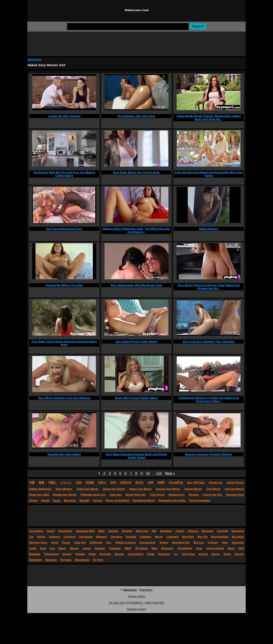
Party (55, 542)
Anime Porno (235, 482)
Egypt (57, 500)
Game (227, 554)
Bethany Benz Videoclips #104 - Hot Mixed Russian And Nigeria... (136, 230)
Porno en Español (117, 500)
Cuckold (222, 531)
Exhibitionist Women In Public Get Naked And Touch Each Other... (209, 400)
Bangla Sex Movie (65, 495)
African (98, 500)
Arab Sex (116, 495)
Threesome (51, 554)
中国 (32, 482)
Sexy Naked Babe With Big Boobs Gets (136, 285)
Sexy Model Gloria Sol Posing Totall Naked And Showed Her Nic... (209, 287)
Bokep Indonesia (40, 489)
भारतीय (161, 482)
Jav (31, 537)
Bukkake (35, 554)
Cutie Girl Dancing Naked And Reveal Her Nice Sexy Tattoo (209, 174)
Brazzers (51, 560)
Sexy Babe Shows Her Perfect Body (136, 172)
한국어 (139, 482)
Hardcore (238, 542)
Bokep (41, 537)
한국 (113, 482)
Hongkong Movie (144, 500)
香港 (41, 482)
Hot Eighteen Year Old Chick (136, 116)
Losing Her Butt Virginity (64, 116)
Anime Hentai (215, 548)
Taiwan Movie (193, 489)
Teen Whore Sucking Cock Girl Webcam (64, 398)
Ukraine (194, 495)
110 (159, 473)
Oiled (231, 548)
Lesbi (33, 548)
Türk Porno (157, 495)
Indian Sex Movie (140, 489)
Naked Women (209, 229)
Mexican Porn (235, 495)
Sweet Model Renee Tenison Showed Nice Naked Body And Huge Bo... (209, 118)
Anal (43, 548)
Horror (215, 554)
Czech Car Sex (212, 495)
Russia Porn (177, 495)
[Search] (128, 27)
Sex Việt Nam (196, 482)
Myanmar (70, 500)
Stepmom (238, 531)
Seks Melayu (64, 489)
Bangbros (36, 560)
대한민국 (126, 482)
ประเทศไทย (176, 482)
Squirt (51, 531)
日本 (79, 482)
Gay (52, 548)
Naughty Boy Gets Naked (64, 454)
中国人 (52, 482)
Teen (225, 542)
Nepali (45, 500)
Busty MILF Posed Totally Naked (136, 398)
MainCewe (35, 59)
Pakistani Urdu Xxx (93, 495)
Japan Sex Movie (114, 489)
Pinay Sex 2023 (39, 495)
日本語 (90, 482)
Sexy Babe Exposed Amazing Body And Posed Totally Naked (136, 456)
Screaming (36, 531)
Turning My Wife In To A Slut (64, 285)
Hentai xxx (216, 482)
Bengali (84, 500)
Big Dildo (238, 537)
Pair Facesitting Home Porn (64, 229)
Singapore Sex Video (172, 500)
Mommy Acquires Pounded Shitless (209, 454)
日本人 (102, 482)
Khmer (33, 500)
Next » (170, 473)
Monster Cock (38, 542)
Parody (239, 554)
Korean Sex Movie (168, 489)
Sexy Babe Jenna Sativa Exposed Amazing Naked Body (64, 343)
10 (148, 473)
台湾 (150, 482)
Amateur (54, 537)
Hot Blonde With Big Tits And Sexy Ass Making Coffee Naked (64, 174)
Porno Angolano (200, 500)
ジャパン (66, 482)
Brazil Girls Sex (136, 495)
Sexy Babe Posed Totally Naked (136, 342)
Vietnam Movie (234, 489)
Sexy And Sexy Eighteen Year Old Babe (209, 342)
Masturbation (220, 537)
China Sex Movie (87, 489)
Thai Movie (213, 489)
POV (241, 548)
